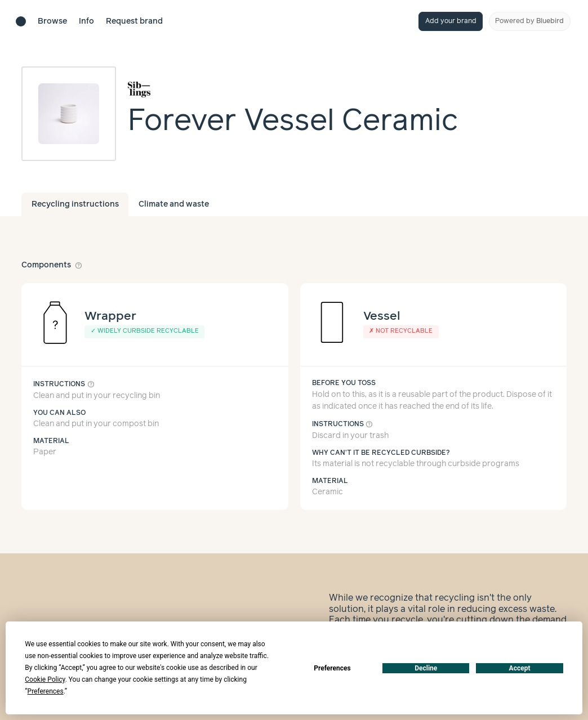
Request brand (134, 21)
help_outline (79, 265)
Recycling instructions (75, 204)
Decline (426, 668)
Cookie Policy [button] (45, 679)
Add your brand (451, 21)
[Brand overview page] (293, 90)
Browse (52, 21)
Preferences (332, 668)
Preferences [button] (46, 691)
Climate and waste (174, 204)
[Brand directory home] (21, 21)
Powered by (529, 21)
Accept (520, 668)
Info (86, 21)
